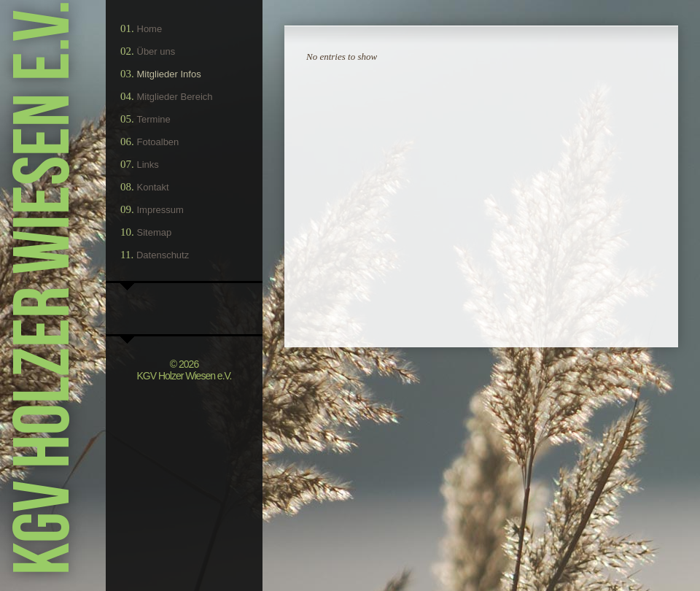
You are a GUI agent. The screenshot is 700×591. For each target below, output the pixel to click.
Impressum (160, 210)
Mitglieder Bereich (175, 97)
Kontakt (153, 187)
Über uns (156, 51)
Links (148, 165)
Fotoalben (158, 142)
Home (150, 29)
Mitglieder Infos (169, 74)
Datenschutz (163, 255)
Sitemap (155, 232)
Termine (154, 119)
